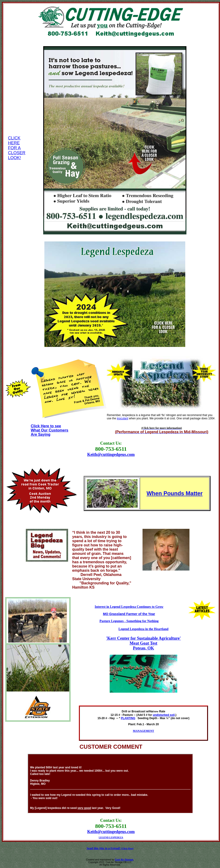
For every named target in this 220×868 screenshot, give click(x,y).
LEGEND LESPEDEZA (111, 837)
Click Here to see (46, 426)
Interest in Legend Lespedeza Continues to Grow (129, 607)
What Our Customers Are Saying (50, 432)
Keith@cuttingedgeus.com (111, 455)
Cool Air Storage (124, 860)
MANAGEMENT (144, 731)
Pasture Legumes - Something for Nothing (129, 621)
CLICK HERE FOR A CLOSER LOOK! (17, 148)
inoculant (123, 418)
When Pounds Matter (175, 493)
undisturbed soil (164, 715)
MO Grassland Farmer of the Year (129, 614)
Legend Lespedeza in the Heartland (144, 629)
